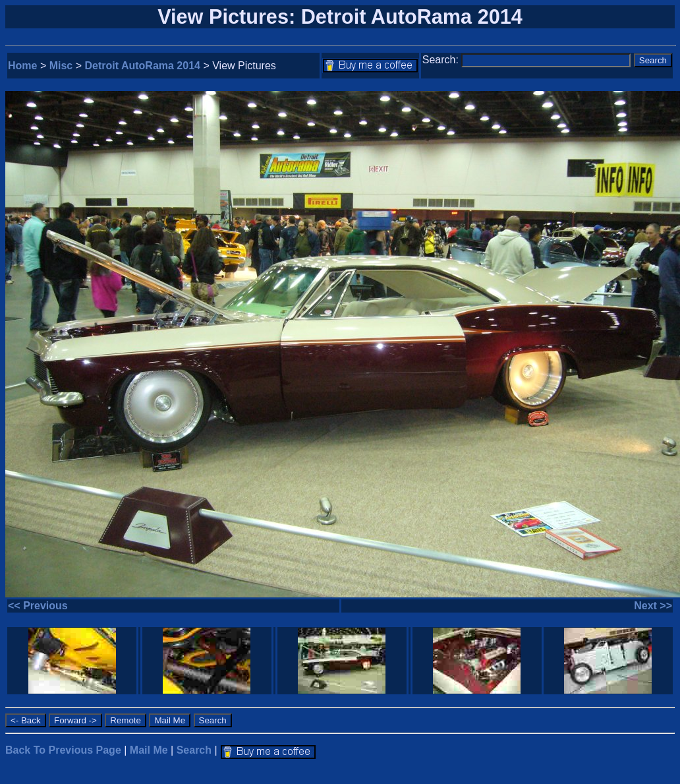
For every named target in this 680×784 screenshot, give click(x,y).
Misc (61, 66)
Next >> (653, 606)
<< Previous (38, 606)
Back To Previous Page (63, 750)
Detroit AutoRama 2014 (143, 66)
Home (22, 66)
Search (194, 750)
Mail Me (149, 750)
